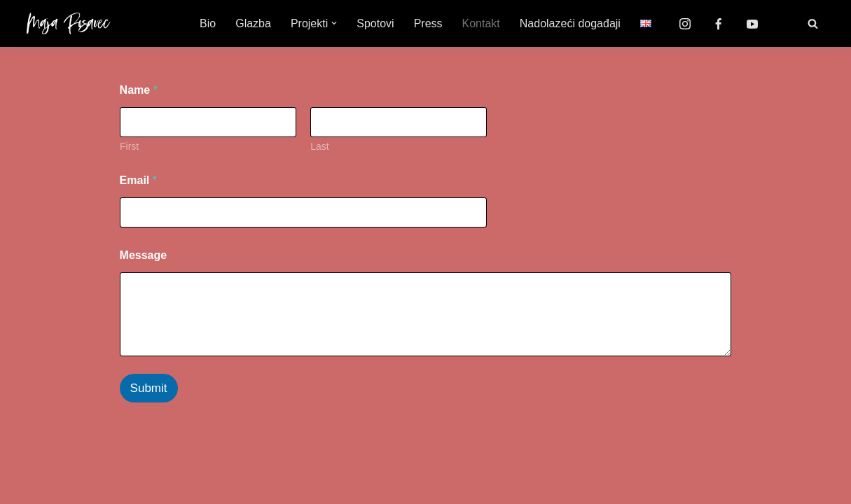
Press (428, 23)
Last (319, 146)
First (129, 146)
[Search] (813, 23)
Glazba (253, 23)
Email (138, 180)
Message (144, 255)
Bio (208, 23)
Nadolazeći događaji (570, 23)
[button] (334, 23)
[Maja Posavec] (69, 23)
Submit (149, 388)
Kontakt (481, 23)
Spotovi (375, 23)
